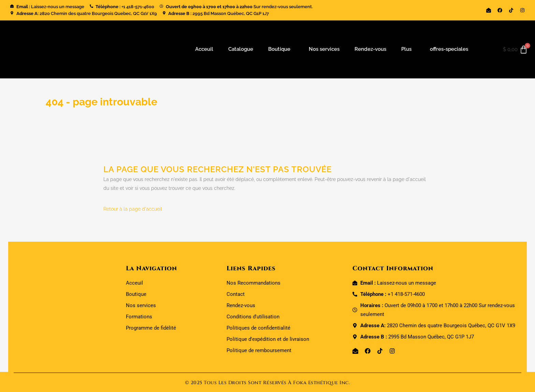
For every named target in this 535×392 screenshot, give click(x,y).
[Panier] (515, 50)
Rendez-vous (370, 49)
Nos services (324, 49)
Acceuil (204, 49)
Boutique (279, 49)
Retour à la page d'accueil (133, 209)
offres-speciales (449, 49)
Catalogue (241, 49)
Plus (406, 49)
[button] (281, 49)
